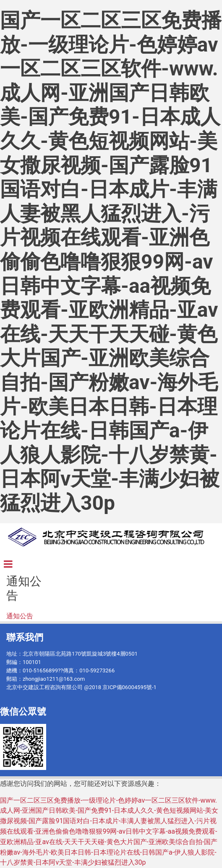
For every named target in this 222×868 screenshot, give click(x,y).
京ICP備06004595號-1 (129, 687)
